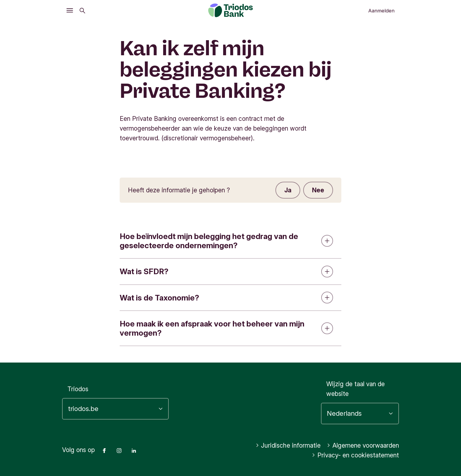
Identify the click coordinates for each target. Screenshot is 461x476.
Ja (288, 190)
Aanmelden (381, 11)
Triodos (78, 389)
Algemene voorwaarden (363, 445)
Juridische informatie (288, 445)
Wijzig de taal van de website (356, 389)
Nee (318, 190)
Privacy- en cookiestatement (355, 455)
